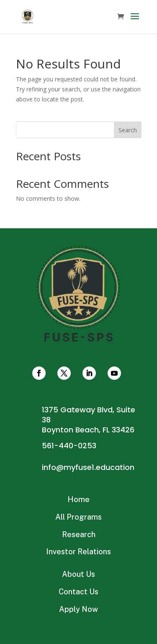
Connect (78, 322)
